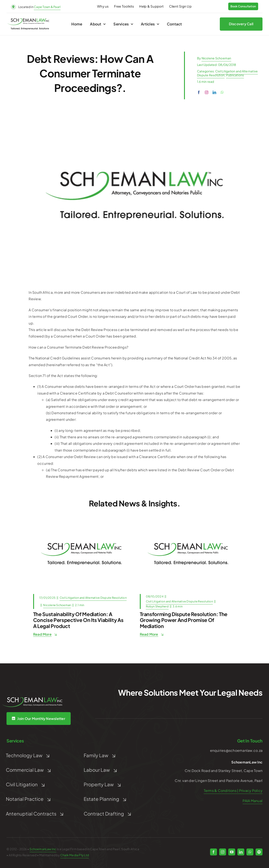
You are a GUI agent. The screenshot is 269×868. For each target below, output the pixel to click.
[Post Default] (81, 521)
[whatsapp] (222, 92)
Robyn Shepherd (157, 606)
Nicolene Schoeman (216, 58)
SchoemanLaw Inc (43, 849)
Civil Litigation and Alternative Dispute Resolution (93, 598)
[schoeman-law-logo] (28, 21)
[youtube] (232, 852)
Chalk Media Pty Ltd (75, 855)
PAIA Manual (253, 801)
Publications (235, 75)
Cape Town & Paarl (47, 7)
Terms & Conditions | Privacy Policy (233, 790)
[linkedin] (214, 92)
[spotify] (259, 852)
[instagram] (207, 92)
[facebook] (199, 92)
